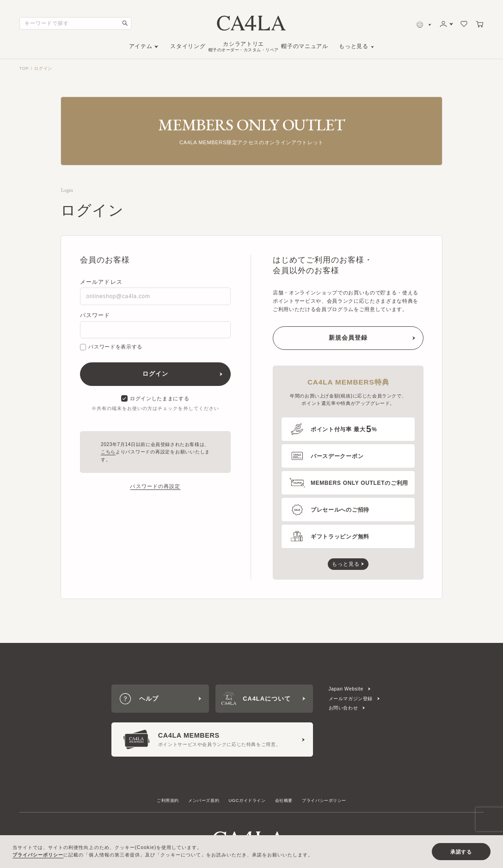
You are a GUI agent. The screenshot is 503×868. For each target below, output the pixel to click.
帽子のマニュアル (304, 46)
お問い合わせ (344, 708)
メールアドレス (101, 282)
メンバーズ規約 (204, 801)
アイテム (141, 46)
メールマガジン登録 (351, 699)
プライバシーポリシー (324, 801)
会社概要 (284, 801)
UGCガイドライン (247, 801)
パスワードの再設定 (155, 486)
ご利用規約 (168, 801)
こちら (108, 452)
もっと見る (353, 46)
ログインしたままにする (155, 398)
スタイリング (188, 46)
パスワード (95, 315)
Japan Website (346, 689)
